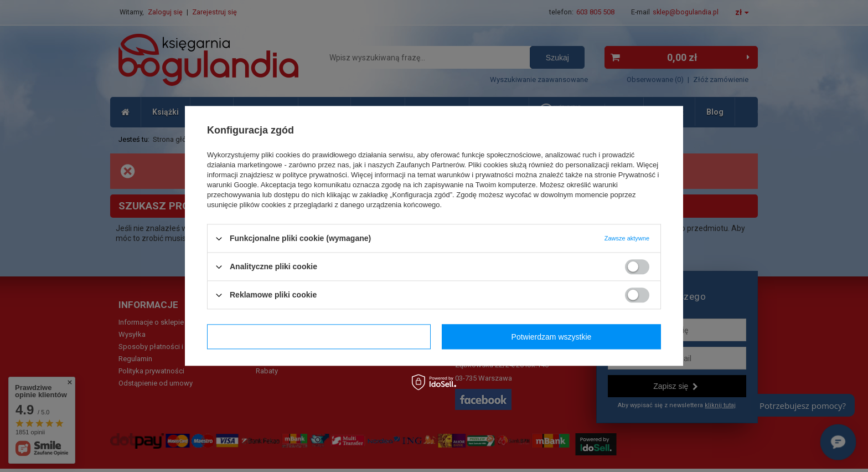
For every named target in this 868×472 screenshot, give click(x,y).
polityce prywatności (315, 175)
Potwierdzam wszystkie (552, 337)
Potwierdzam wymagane (319, 337)
